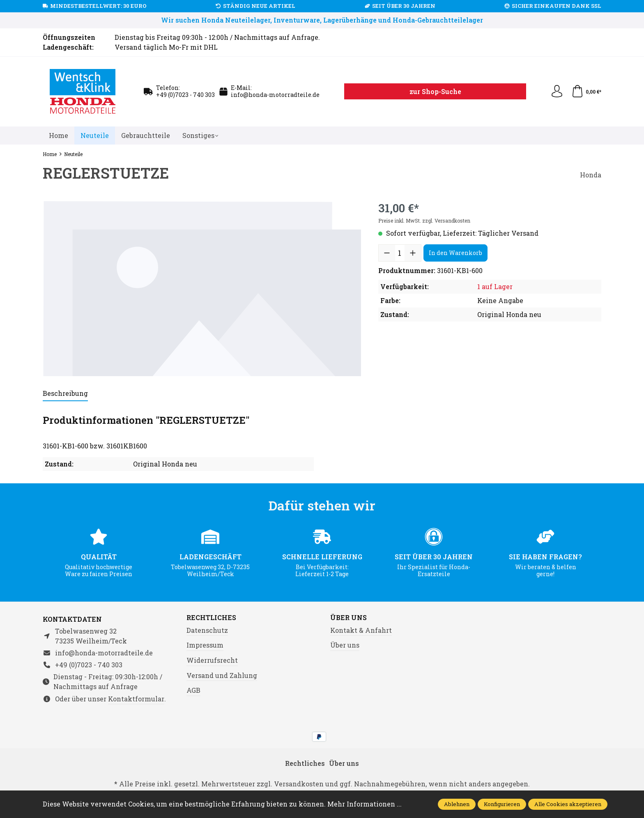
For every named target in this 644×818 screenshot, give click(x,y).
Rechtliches (211, 618)
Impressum (205, 645)
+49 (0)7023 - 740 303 (185, 95)
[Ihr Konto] (557, 92)
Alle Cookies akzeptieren (568, 804)
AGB (193, 690)
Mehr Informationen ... (365, 804)
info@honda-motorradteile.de (275, 95)
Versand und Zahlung (222, 675)
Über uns (348, 618)
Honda (591, 175)
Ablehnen (457, 804)
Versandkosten (299, 784)
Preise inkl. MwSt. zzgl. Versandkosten (424, 221)
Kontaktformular (136, 699)
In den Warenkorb (455, 253)
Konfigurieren (502, 804)
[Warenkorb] (586, 92)
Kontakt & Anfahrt (361, 630)
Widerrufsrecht (212, 660)
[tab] (65, 394)
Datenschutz (207, 630)
